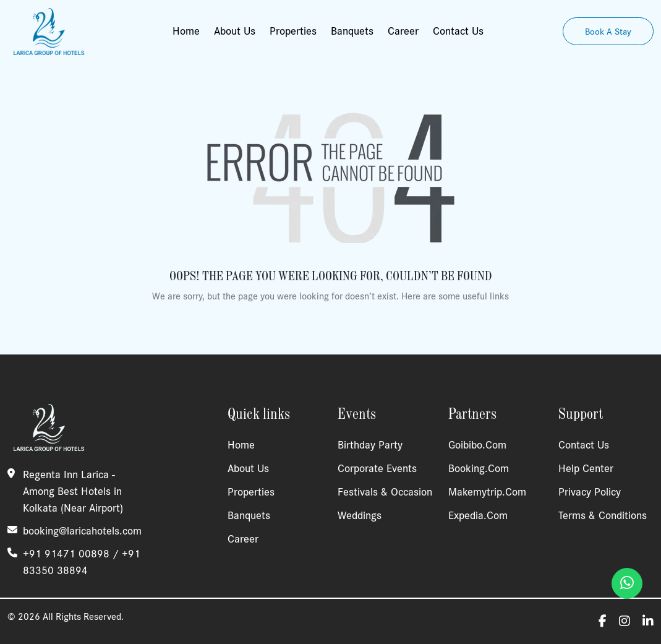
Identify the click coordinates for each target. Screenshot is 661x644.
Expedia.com (478, 515)
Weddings (360, 515)
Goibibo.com (477, 445)
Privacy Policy (590, 492)
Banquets (352, 31)
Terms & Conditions (603, 515)
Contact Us (458, 31)
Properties (293, 31)
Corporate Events (377, 468)
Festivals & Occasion (385, 492)
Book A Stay (608, 31)
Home (186, 31)
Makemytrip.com (487, 492)
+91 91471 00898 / (72, 554)
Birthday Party (370, 445)
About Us (235, 31)
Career (403, 31)
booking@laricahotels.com (82, 531)
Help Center (586, 468)
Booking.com (479, 468)
